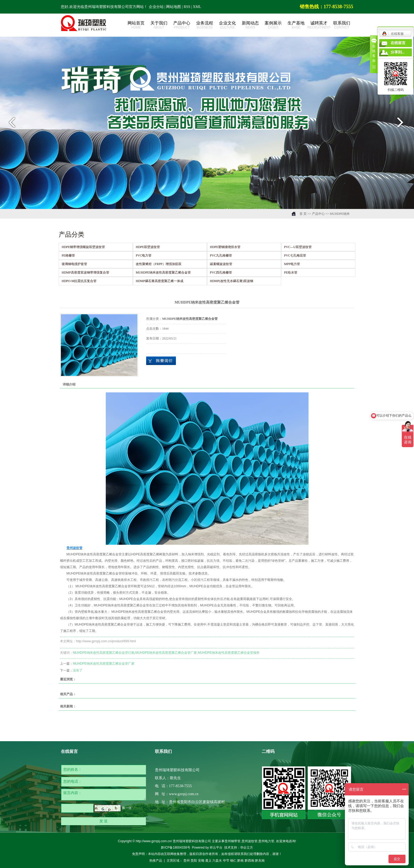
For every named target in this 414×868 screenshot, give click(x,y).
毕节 (226, 861)
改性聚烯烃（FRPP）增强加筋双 (159, 264)
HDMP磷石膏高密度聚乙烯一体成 (160, 281)
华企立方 (247, 848)
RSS (187, 7)
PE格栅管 (68, 255)
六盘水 (217, 861)
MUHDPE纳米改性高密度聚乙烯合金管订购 (104, 653)
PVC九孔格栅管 (221, 255)
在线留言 (398, 43)
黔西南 (250, 861)
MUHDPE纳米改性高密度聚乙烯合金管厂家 (166, 653)
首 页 (303, 214)
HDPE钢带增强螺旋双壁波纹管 (83, 247)
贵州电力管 (266, 841)
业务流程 (205, 25)
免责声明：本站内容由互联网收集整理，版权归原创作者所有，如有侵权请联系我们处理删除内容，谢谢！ (207, 854)
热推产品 (156, 861)
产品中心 (182, 25)
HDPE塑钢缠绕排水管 (225, 247)
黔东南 (260, 861)
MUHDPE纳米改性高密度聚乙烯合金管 (163, 272)
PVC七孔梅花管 (295, 255)
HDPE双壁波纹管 (148, 247)
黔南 (240, 861)
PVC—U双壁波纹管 (298, 247)
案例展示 (273, 25)
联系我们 (342, 25)
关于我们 (159, 25)
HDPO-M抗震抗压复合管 (79, 281)
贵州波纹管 (250, 841)
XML (197, 7)
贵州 (187, 861)
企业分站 (156, 7)
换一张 (127, 808)
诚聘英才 (319, 25)
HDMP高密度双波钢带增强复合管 (85, 272)
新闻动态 (250, 25)
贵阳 (194, 861)
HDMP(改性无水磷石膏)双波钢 (232, 281)
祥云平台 (216, 848)
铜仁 (233, 861)
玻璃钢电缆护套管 (74, 264)
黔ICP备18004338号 (176, 848)
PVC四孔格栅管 (221, 272)
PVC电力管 (144, 255)
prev (10, 124)
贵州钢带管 (233, 841)
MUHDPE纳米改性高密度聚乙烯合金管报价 (229, 653)
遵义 (208, 861)
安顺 (201, 861)
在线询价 (161, 361)
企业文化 (227, 25)
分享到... (398, 52)
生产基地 (296, 25)
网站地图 (174, 7)
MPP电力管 (292, 264)
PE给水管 (291, 272)
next (404, 124)
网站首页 (136, 25)
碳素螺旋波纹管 (221, 264)
